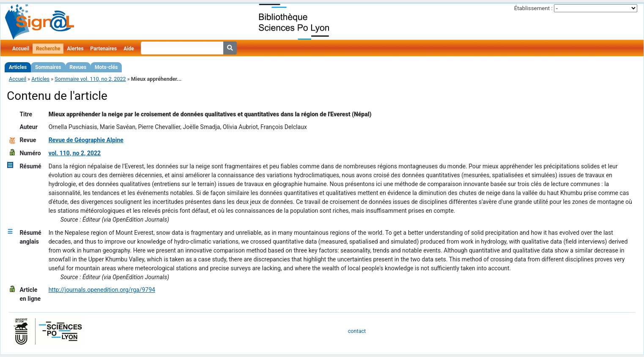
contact (357, 331)
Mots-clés (106, 67)
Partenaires (104, 49)
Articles (18, 67)
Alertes (75, 49)
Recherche (48, 49)
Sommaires (48, 67)
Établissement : (533, 8)
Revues (78, 67)
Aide (129, 49)
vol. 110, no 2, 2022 (75, 153)
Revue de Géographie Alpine (86, 140)
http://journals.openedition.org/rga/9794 (102, 290)
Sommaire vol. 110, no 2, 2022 (90, 79)
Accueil (21, 49)
